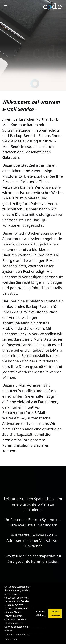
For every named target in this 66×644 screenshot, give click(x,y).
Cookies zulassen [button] (55, 613)
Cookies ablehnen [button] (41, 613)
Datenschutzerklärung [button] (17, 635)
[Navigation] (5, 7)
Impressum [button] (11, 639)
